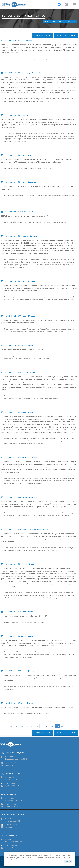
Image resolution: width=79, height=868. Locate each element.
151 (11, 726)
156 (37, 726)
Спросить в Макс (43, 35)
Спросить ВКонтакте (66, 35)
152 (16, 726)
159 (52, 726)
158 (47, 726)
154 (27, 726)
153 (22, 726)
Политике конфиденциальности (25, 859)
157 (42, 726)
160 (57, 726)
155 (32, 726)
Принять (68, 861)
